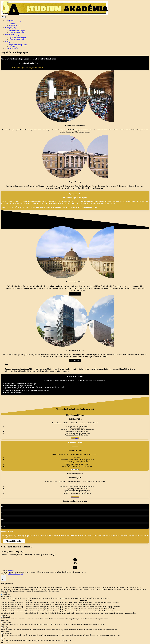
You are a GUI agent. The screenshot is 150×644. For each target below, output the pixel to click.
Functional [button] (4, 615)
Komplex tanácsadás (15, 22)
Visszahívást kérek (14, 43)
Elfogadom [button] (4, 574)
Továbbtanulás (9, 20)
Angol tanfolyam (10, 34)
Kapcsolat (12, 46)
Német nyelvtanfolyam (16, 29)
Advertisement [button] (5, 631)
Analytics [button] (4, 626)
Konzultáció (12, 24)
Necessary (6, 595)
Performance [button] (5, 621)
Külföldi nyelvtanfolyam (16, 39)
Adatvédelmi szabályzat (15, 574)
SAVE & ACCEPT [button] (7, 642)
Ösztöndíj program (14, 25)
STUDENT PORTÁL (11, 48)
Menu (3, 17)
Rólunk (7, 41)
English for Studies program (17, 38)
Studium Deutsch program (17, 31)
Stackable (10, 570)
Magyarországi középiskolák (18, 45)
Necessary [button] (4, 593)
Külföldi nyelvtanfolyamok (17, 32)
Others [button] (3, 637)
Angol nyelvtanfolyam (16, 36)
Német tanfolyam (10, 27)
